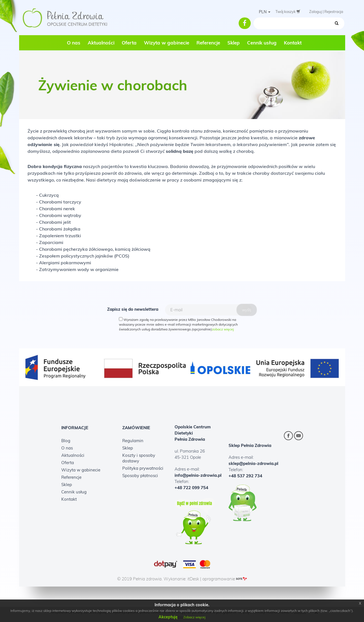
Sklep (234, 43)
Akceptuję (168, 617)
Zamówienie (136, 428)
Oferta (129, 43)
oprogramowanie (225, 579)
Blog (66, 441)
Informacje (75, 428)
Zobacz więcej (194, 617)
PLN (265, 12)
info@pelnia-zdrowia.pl (198, 475)
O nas (74, 43)
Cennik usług (262, 43)
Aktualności (101, 43)
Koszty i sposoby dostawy (139, 458)
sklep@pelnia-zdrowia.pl (253, 463)
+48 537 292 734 (245, 476)
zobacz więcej (223, 329)
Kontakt (293, 43)
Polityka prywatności (143, 468)
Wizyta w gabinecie (167, 43)
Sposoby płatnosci (140, 476)
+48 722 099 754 (191, 488)
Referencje (208, 43)
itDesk (193, 579)
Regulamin (133, 441)
